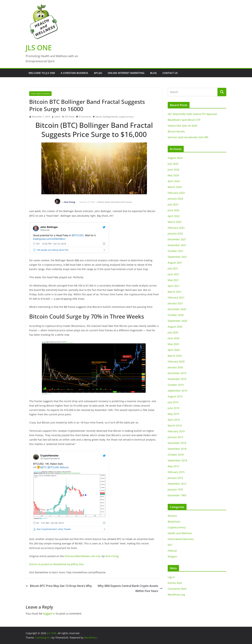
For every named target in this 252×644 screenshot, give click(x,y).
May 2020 (173, 344)
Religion (172, 556)
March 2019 (175, 425)
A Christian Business (74, 73)
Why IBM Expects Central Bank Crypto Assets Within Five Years (130, 588)
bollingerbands (110, 117)
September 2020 (177, 321)
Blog (153, 73)
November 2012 (177, 484)
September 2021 (177, 257)
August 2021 (175, 263)
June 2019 (174, 408)
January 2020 (175, 367)
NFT (170, 545)
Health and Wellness (180, 533)
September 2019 (177, 391)
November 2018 (177, 449)
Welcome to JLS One (42, 73)
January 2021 (175, 303)
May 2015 (173, 466)
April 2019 (174, 420)
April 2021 (174, 286)
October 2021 (176, 251)
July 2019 (173, 402)
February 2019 (176, 431)
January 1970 (175, 489)
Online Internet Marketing (126, 73)
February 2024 (176, 193)
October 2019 (176, 385)
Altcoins (172, 516)
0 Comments (84, 117)
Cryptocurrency (177, 527)
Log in (171, 577)
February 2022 (176, 228)
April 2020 (174, 350)
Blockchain (174, 522)
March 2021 (175, 292)
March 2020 (175, 356)
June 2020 (174, 338)
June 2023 (174, 210)
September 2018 (177, 460)
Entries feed (175, 583)
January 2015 (175, 478)
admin (57, 117)
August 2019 (175, 396)
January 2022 (175, 234)
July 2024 (173, 164)
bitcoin (99, 117)
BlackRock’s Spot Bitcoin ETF (184, 120)
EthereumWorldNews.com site (82, 556)
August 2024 (175, 158)
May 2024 (173, 175)
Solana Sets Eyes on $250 (182, 126)
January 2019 (175, 437)
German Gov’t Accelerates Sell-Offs (188, 137)
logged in (49, 614)
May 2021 (173, 280)
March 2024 (175, 187)
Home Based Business (40, 94)
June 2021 (174, 274)
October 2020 (176, 315)
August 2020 (175, 327)
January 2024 (175, 199)
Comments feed (177, 589)
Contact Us (170, 73)
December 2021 (177, 239)
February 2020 (176, 361)
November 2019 (177, 379)
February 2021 (176, 297)
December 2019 (177, 373)
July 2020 (173, 332)
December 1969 (177, 495)
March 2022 (175, 222)
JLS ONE (39, 48)
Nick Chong (112, 556)
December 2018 (177, 443)
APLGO (98, 73)
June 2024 (174, 170)
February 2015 (176, 472)
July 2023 (173, 204)
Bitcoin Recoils (176, 131)
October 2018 (176, 455)
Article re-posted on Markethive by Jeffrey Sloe (56, 564)
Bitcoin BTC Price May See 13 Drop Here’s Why (59, 586)
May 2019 (173, 414)
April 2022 (174, 216)
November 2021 (177, 245)
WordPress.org (176, 595)
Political (172, 551)
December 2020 (177, 309)
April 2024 (174, 181)
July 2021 (173, 268)
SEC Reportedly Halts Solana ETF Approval (192, 114)
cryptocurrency (126, 117)
